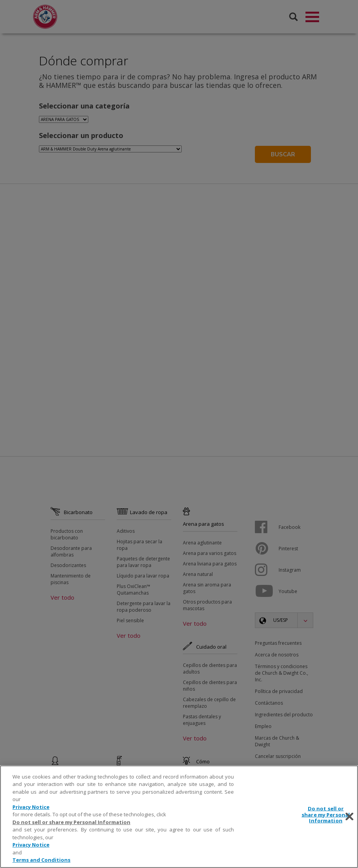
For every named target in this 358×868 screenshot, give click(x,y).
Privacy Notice (31, 807)
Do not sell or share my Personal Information (71, 822)
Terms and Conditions (41, 860)
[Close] (349, 816)
